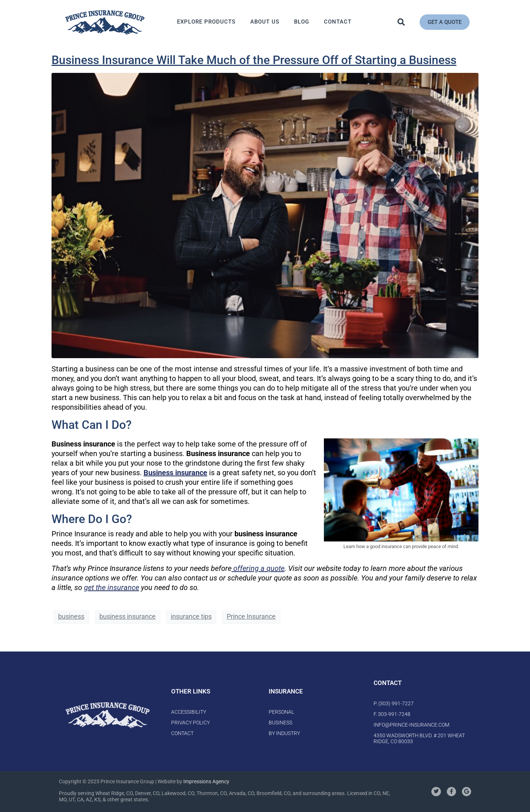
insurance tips (191, 617)
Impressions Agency (206, 781)
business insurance (128, 617)
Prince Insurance (251, 617)
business (71, 617)
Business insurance (175, 473)
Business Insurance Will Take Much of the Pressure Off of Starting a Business (254, 60)
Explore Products (206, 22)
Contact (338, 22)
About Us (265, 22)
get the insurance (112, 587)
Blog (302, 22)
